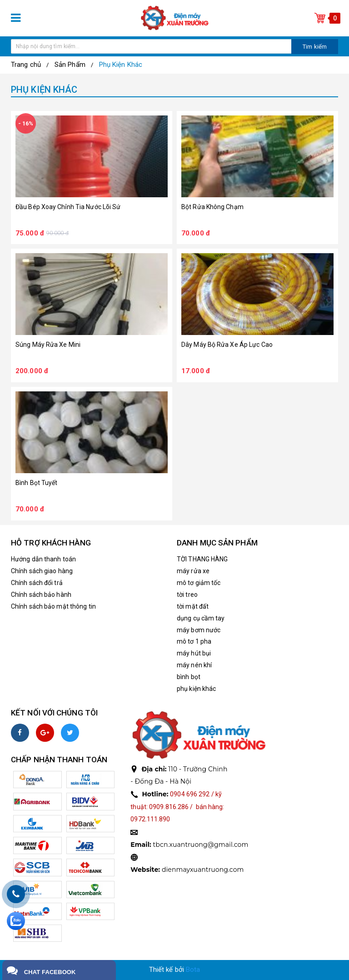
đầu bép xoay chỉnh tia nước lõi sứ (68, 207)
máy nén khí (194, 665)
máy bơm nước (199, 630)
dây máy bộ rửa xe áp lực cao (227, 345)
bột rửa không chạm (212, 207)
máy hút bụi (194, 653)
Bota (193, 970)
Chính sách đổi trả (37, 583)
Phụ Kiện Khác (121, 65)
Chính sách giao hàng (42, 571)
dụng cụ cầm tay (201, 618)
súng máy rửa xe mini (48, 345)
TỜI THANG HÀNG (202, 559)
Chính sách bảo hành (41, 595)
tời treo (187, 595)
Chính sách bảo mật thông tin (53, 606)
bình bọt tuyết (36, 483)
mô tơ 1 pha (194, 641)
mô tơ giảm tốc (199, 583)
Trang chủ (26, 65)
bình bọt (189, 677)
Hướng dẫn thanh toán (43, 559)
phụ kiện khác (196, 689)
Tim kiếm (315, 47)
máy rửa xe (193, 571)
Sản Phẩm (70, 65)
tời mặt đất (193, 606)
